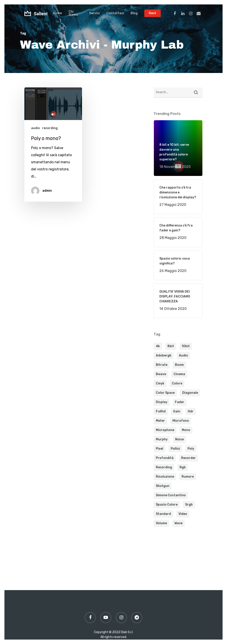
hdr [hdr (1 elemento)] (191, 411)
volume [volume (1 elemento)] (161, 523)
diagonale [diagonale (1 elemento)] (190, 393)
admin (47, 191)
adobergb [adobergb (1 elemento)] (164, 355)
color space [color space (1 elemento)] (165, 393)
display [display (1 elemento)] (162, 402)
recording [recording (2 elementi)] (164, 467)
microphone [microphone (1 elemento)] (165, 430)
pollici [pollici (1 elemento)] (175, 449)
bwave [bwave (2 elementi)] (161, 374)
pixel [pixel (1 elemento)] (159, 449)
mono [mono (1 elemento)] (186, 430)
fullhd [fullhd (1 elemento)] (161, 411)
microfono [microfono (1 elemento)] (181, 421)
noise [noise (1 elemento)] (179, 439)
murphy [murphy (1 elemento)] (162, 439)
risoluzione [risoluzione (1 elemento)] (165, 477)
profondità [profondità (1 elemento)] (165, 458)
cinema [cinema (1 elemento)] (179, 374)
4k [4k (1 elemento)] (158, 346)
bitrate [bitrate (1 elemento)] (162, 365)
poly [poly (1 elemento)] (191, 449)
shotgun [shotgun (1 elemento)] (163, 486)
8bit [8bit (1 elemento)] (171, 346)
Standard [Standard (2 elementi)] (163, 514)
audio (35, 128)
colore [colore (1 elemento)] (177, 383)
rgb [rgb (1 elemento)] (183, 467)
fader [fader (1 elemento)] (180, 402)
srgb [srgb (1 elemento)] (189, 505)
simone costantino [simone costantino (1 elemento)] (171, 495)
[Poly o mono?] (53, 145)
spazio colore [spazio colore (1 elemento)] (167, 505)
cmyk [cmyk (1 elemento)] (160, 383)
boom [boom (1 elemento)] (179, 365)
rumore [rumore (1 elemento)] (188, 477)
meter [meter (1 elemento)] (160, 421)
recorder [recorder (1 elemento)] (188, 458)
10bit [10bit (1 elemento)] (186, 346)
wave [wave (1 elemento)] (178, 523)
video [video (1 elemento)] (183, 514)
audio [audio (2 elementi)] (183, 355)
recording (50, 128)
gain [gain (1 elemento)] (177, 411)
